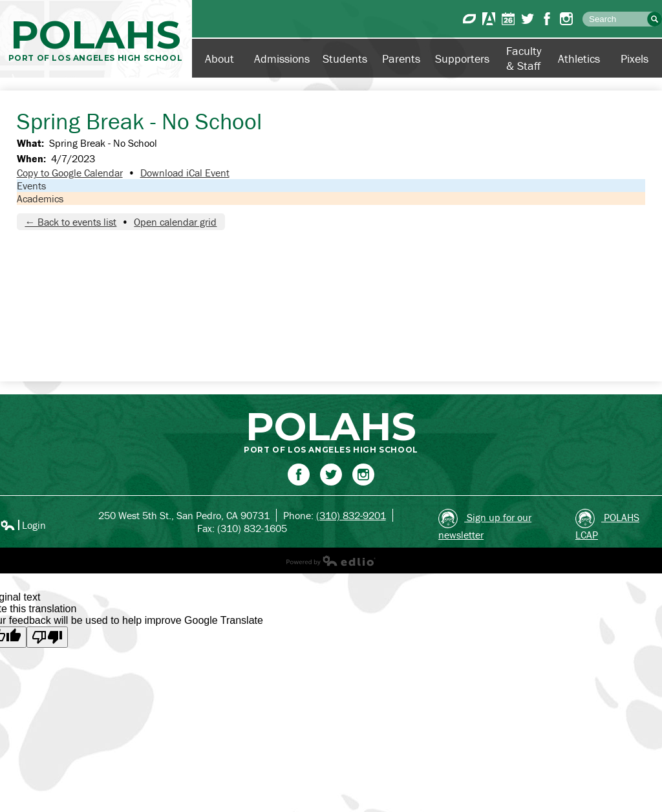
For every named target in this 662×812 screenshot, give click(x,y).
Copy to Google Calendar (70, 173)
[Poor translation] (47, 637)
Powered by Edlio (331, 561)
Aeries (489, 19)
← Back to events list (70, 222)
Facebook (547, 19)
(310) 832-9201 (351, 515)
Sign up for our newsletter (485, 525)
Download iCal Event (185, 173)
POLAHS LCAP (607, 525)
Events (31, 186)
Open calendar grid (175, 222)
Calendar (508, 19)
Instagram (566, 19)
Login (23, 525)
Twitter (528, 19)
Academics (40, 198)
